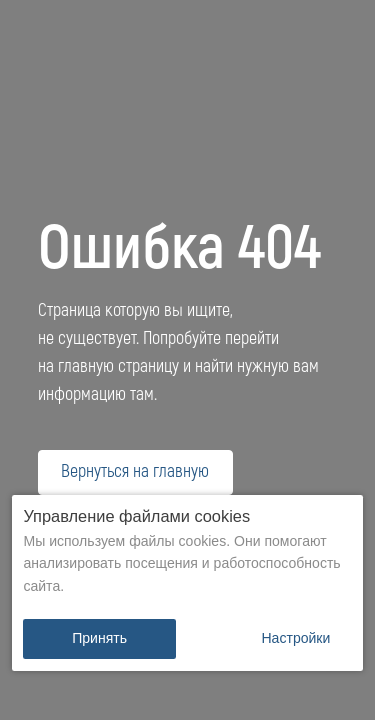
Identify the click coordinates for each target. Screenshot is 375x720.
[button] (295, 639)
